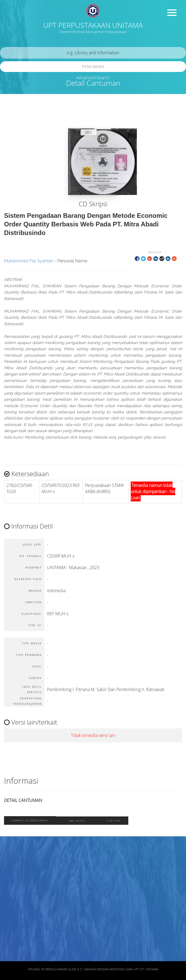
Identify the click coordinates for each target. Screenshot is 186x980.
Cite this (114, 821)
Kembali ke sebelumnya (30, 820)
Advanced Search (93, 78)
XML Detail (78, 821)
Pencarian (93, 66)
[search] (93, 53)
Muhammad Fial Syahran (29, 261)
